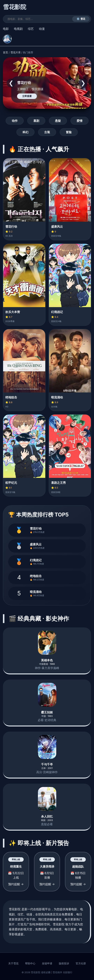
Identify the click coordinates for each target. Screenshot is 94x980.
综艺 (31, 29)
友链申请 (47, 963)
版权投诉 (64, 963)
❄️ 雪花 (81, 19)
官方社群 (81, 963)
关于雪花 (13, 963)
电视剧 (18, 29)
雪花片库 (16, 52)
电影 (6, 29)
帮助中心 (30, 963)
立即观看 (27, 96)
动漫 (42, 29)
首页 (5, 52)
